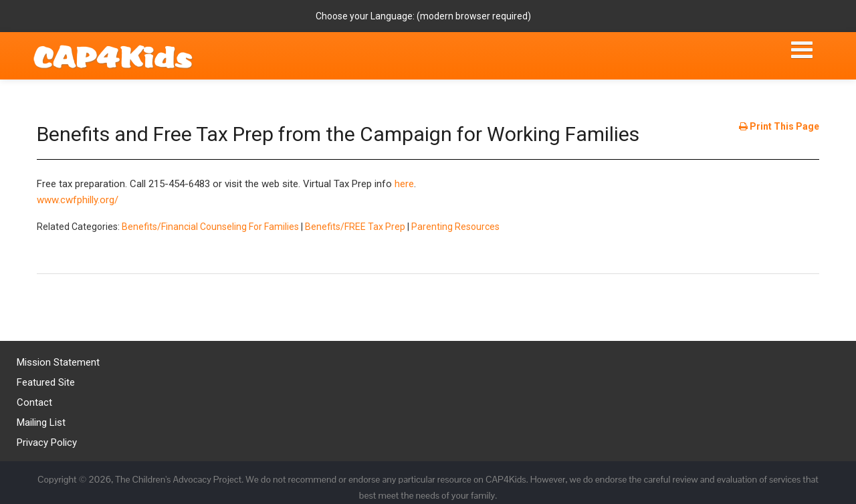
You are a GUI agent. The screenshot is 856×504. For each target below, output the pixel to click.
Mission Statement (58, 362)
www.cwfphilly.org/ (78, 200)
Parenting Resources (455, 227)
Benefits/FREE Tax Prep (355, 227)
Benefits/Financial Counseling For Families (210, 227)
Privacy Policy (47, 443)
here (404, 184)
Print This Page (779, 126)
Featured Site (46, 382)
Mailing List (41, 422)
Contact (34, 402)
